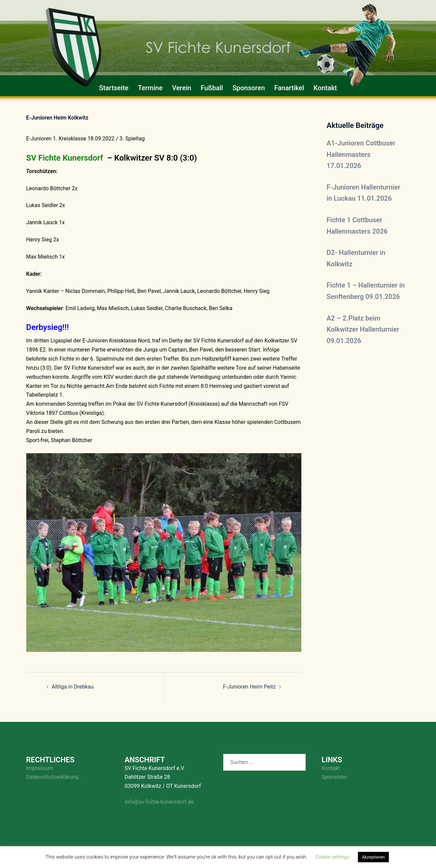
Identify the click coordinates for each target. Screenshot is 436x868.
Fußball (212, 88)
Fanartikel (289, 88)
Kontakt (325, 88)
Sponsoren (248, 88)
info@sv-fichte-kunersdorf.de (159, 802)
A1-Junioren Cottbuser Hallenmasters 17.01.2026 (361, 154)
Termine (150, 88)
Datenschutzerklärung (53, 777)
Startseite (114, 88)
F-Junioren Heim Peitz (249, 687)
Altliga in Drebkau (73, 687)
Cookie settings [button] (332, 857)
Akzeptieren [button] (373, 857)
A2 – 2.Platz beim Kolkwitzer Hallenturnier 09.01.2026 (363, 329)
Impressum (40, 768)
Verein (182, 88)
